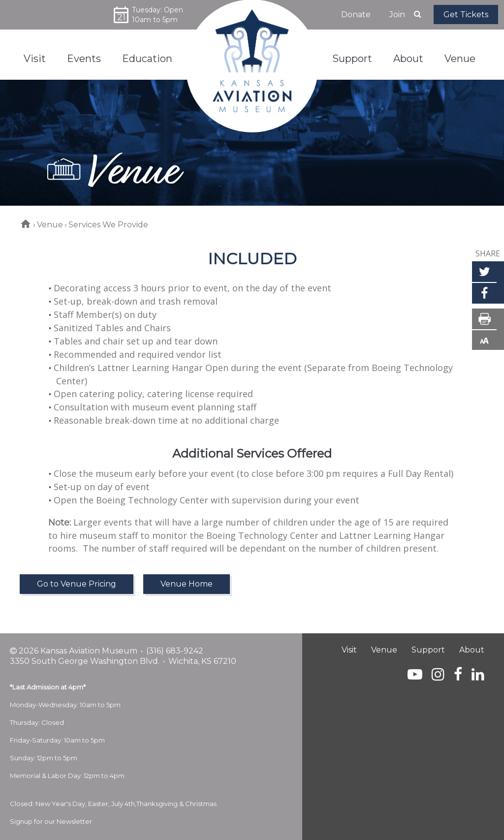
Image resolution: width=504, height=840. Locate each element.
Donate (356, 15)
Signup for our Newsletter (51, 821)
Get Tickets (466, 15)
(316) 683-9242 (175, 651)
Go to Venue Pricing (77, 584)
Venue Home (187, 584)
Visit (349, 650)
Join (397, 15)
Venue (50, 225)
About (472, 650)
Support (428, 650)
